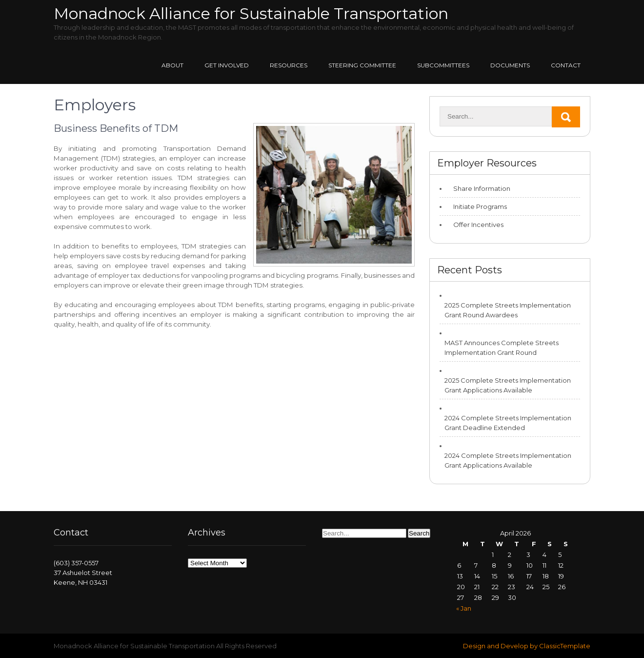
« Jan (464, 608)
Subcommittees (443, 65)
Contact (566, 65)
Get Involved (227, 65)
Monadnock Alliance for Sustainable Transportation (251, 13)
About (172, 65)
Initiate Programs (480, 206)
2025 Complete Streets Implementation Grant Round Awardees (508, 310)
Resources (289, 65)
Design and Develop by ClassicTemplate (527, 646)
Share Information (482, 188)
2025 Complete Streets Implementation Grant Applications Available (508, 385)
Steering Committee (362, 65)
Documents (510, 65)
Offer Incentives (478, 225)
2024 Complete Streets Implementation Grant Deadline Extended (508, 423)
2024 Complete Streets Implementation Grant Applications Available (508, 460)
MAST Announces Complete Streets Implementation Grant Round (502, 348)
